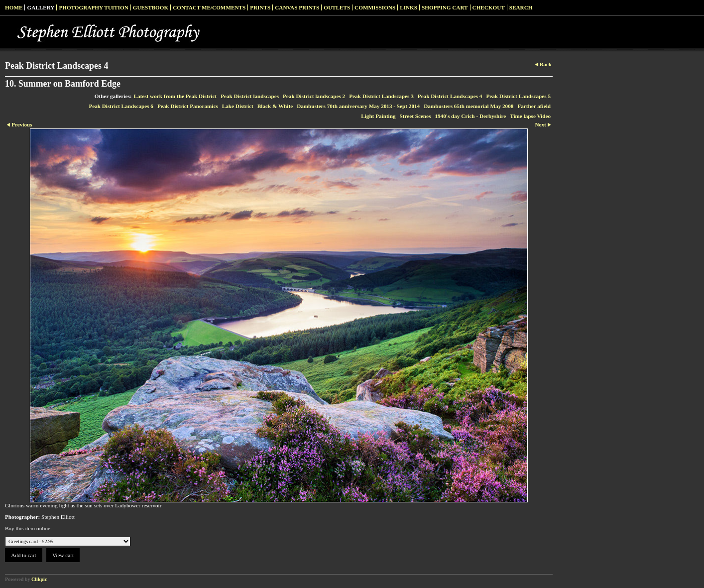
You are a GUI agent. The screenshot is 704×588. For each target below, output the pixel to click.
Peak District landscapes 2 (314, 96)
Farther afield (534, 106)
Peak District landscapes (250, 96)
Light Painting (378, 116)
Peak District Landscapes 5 (518, 96)
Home (14, 7)
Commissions (375, 7)
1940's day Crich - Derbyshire (470, 116)
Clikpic (39, 579)
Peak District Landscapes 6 (121, 106)
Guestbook (151, 7)
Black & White (275, 106)
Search (521, 7)
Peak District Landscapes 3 (381, 96)
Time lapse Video (530, 116)
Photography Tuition (93, 7)
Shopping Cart (445, 7)
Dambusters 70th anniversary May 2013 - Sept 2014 (358, 106)
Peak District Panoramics (188, 106)
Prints (260, 7)
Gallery (41, 7)
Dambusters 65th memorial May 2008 (469, 106)
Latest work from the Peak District (176, 96)
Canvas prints (297, 7)
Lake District (238, 106)
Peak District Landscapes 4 (450, 96)
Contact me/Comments (209, 7)
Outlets (337, 7)
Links (409, 7)
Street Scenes (415, 116)
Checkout (489, 7)
